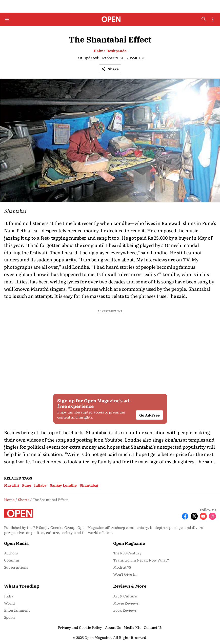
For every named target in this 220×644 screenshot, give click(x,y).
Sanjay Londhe (63, 485)
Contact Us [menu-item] (153, 627)
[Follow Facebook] (185, 516)
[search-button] (204, 19)
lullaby (41, 485)
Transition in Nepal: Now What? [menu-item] (141, 560)
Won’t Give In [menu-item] (125, 574)
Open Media (16, 543)
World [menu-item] (9, 603)
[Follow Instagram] (212, 516)
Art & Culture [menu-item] (125, 596)
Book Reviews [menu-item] (125, 610)
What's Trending (22, 586)
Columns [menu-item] (12, 560)
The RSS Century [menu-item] (127, 553)
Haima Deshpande (110, 51)
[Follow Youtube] (203, 516)
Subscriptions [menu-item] (16, 567)
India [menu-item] (9, 596)
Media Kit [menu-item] (132, 627)
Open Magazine (129, 543)
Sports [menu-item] (10, 617)
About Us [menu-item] (113, 627)
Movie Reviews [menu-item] (126, 603)
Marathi (12, 485)
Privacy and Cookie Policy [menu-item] (80, 627)
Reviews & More (130, 586)
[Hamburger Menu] (7, 19)
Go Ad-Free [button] (149, 415)
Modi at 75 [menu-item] (122, 567)
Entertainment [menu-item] (17, 610)
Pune (27, 485)
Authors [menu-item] (11, 553)
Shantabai (89, 485)
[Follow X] (194, 516)
